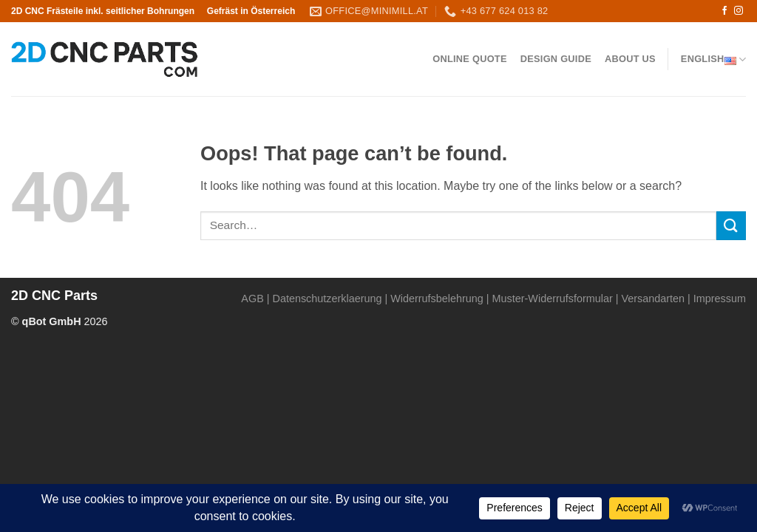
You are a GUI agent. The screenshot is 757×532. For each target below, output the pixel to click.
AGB (252, 299)
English (713, 59)
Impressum (720, 299)
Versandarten (653, 299)
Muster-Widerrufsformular (553, 299)
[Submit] (731, 226)
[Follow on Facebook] (724, 11)
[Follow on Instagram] (739, 11)
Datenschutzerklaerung (327, 299)
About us (630, 59)
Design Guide (556, 59)
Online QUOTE (469, 59)
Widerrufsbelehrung (437, 299)
